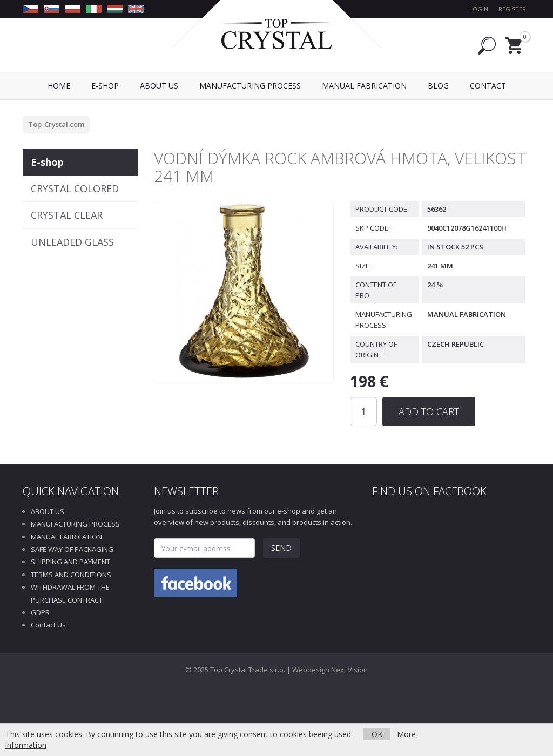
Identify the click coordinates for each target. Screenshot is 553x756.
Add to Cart (429, 411)
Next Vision (349, 670)
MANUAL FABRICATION (66, 537)
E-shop (47, 162)
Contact (488, 86)
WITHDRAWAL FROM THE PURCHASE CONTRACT (70, 593)
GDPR (40, 612)
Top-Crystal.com (56, 124)
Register (512, 9)
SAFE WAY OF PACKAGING (72, 549)
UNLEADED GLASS (72, 242)
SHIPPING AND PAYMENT (70, 562)
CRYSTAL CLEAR (67, 215)
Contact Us (48, 625)
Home (59, 86)
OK (377, 734)
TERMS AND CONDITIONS (71, 575)
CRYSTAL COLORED (75, 188)
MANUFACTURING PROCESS (75, 524)
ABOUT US (48, 511)
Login (479, 9)
